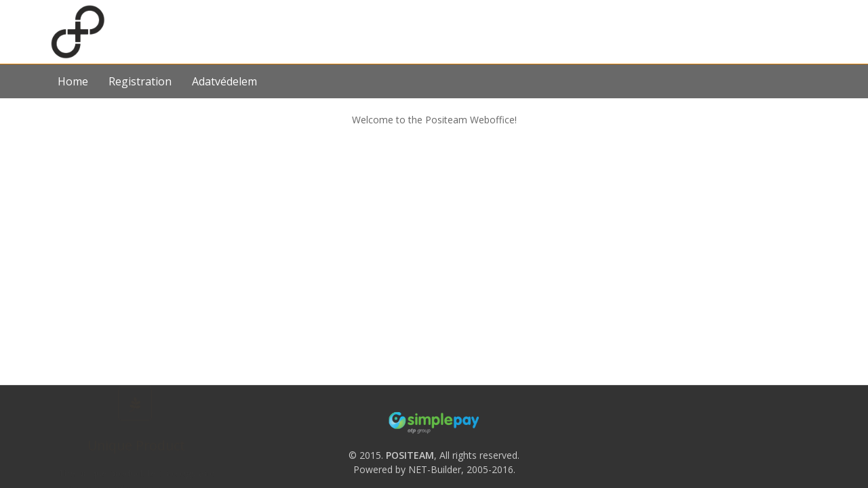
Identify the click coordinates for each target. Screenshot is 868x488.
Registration (140, 81)
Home (73, 81)
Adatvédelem (224, 81)
